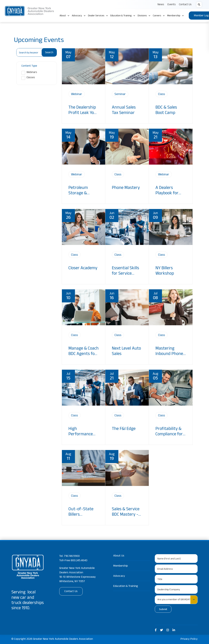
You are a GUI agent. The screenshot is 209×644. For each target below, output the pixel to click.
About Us (119, 556)
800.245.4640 (79, 561)
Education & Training (126, 586)
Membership (121, 566)
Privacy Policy (189, 639)
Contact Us (71, 592)
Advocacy (119, 576)
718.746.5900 (72, 556)
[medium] (156, 630)
